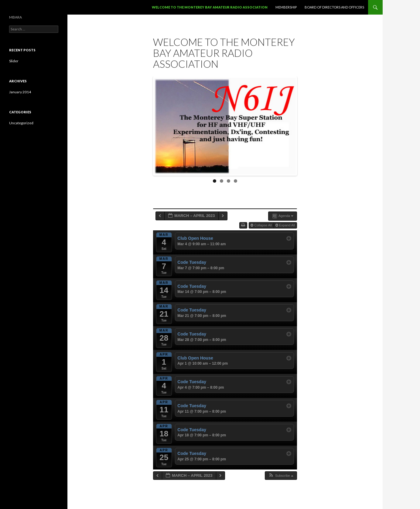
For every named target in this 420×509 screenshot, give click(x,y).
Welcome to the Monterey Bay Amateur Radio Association (210, 7)
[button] (281, 476)
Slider (14, 61)
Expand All (286, 225)
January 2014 (20, 92)
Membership (286, 7)
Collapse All (262, 225)
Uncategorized (21, 123)
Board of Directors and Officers (334, 7)
